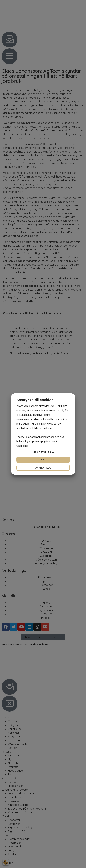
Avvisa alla (43, 468)
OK (43, 460)
